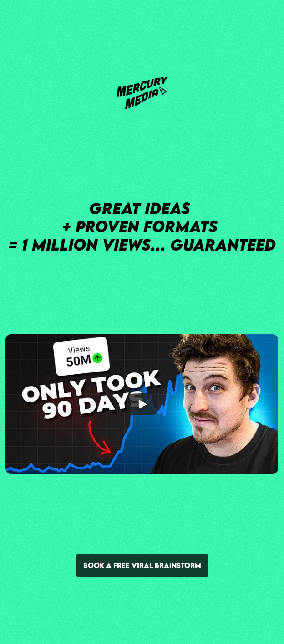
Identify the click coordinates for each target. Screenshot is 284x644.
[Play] (142, 404)
